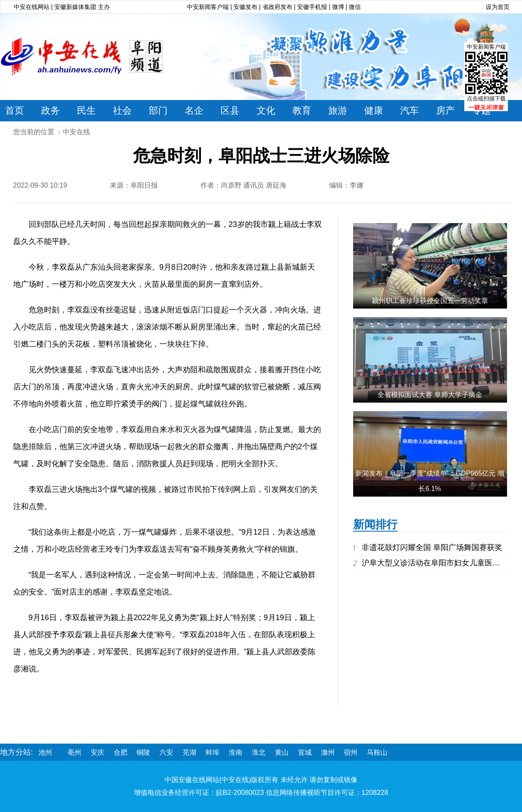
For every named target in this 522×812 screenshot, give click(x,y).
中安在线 (77, 132)
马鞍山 (377, 752)
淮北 (259, 752)
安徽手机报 (313, 7)
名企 (194, 110)
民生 (86, 110)
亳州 (74, 752)
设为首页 (498, 7)
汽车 (410, 110)
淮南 (236, 752)
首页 (15, 110)
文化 (266, 110)
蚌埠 (212, 752)
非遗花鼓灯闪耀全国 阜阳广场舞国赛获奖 (432, 547)
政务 (50, 110)
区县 (230, 110)
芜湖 (189, 752)
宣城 (305, 752)
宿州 (351, 752)
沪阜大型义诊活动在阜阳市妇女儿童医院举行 (439, 563)
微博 (338, 7)
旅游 (338, 110)
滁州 (328, 752)
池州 (45, 752)
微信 (355, 7)
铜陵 (143, 752)
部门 (158, 110)
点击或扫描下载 (486, 99)
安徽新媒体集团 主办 (82, 7)
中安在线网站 (32, 7)
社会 (122, 110)
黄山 (282, 752)
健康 (374, 110)
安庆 (97, 752)
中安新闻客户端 (208, 7)
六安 (166, 752)
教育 (302, 110)
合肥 (121, 752)
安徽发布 (245, 7)
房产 (445, 110)
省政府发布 (278, 7)
